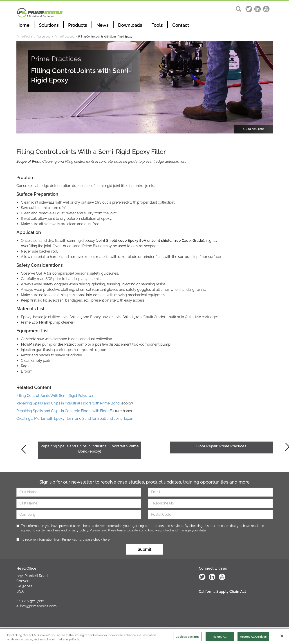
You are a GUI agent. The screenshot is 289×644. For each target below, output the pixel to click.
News (103, 25)
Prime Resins (25, 37)
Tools (157, 25)
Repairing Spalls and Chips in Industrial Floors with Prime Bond (68, 403)
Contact (181, 25)
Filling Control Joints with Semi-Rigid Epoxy (105, 37)
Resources (44, 37)
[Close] (282, 638)
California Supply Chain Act (222, 592)
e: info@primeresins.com (37, 606)
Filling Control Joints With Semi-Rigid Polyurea (55, 396)
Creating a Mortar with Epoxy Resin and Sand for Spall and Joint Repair (75, 419)
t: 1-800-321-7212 (30, 601)
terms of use (51, 530)
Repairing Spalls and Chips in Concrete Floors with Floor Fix (65, 411)
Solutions (49, 25)
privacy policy (78, 530)
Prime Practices (64, 37)
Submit (144, 549)
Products (78, 25)
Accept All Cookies (253, 638)
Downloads (130, 25)
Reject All (220, 638)
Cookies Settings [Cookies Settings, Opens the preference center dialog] (187, 638)
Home (23, 25)
